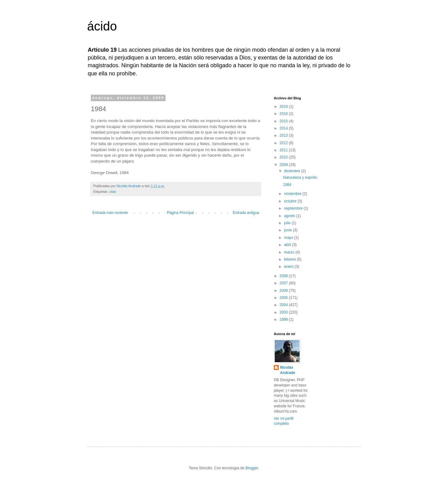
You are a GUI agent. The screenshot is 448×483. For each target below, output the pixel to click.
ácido (102, 26)
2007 (284, 283)
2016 (284, 114)
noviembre (293, 194)
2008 (284, 276)
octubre (291, 201)
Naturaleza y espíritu (300, 178)
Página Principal (180, 213)
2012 (284, 143)
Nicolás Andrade (288, 370)
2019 (284, 107)
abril (288, 245)
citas (113, 192)
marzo (290, 252)
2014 (284, 128)
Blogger (252, 468)
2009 (284, 165)
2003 (284, 312)
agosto (290, 216)
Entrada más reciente (110, 213)
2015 (284, 121)
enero (289, 267)
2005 (284, 298)
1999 (284, 320)
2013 (284, 135)
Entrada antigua (246, 213)
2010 (284, 157)
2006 (284, 291)
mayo (289, 238)
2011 (284, 150)
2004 (284, 305)
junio (289, 230)
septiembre (294, 208)
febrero (290, 259)
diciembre (293, 171)
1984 (287, 185)
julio (288, 223)
